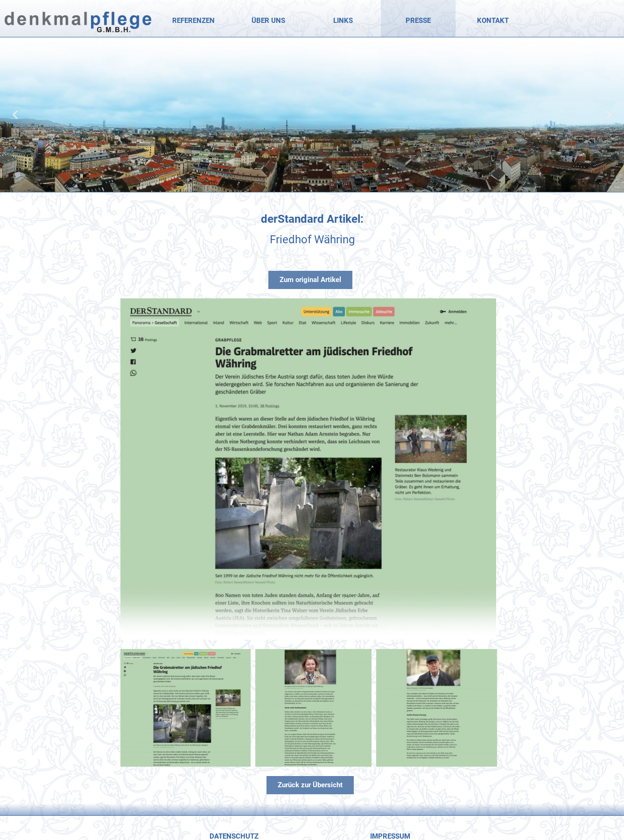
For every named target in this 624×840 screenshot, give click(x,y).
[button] (15, 115)
